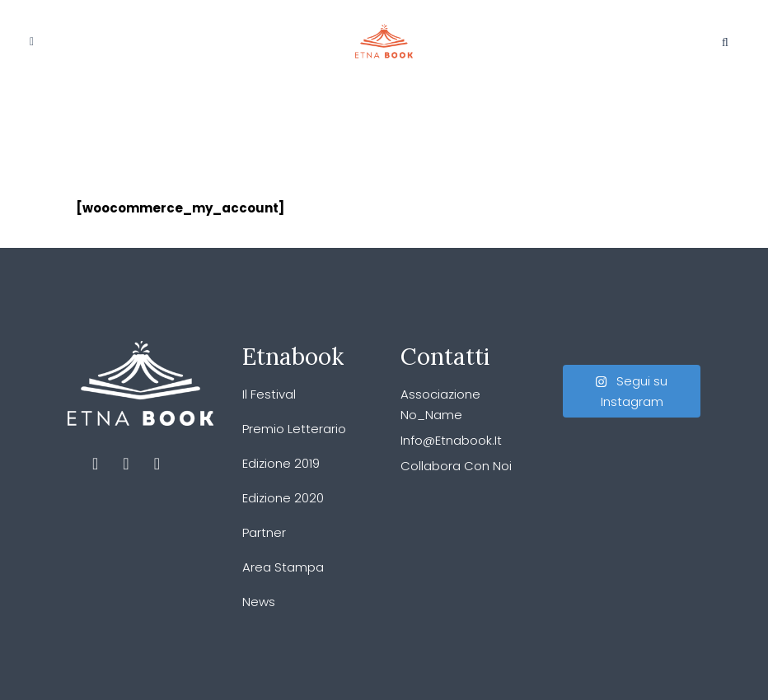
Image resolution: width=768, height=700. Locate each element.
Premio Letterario (294, 429)
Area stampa (283, 567)
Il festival (269, 394)
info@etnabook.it (451, 440)
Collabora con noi (456, 466)
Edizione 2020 (283, 498)
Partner (264, 532)
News (259, 602)
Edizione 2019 (281, 463)
